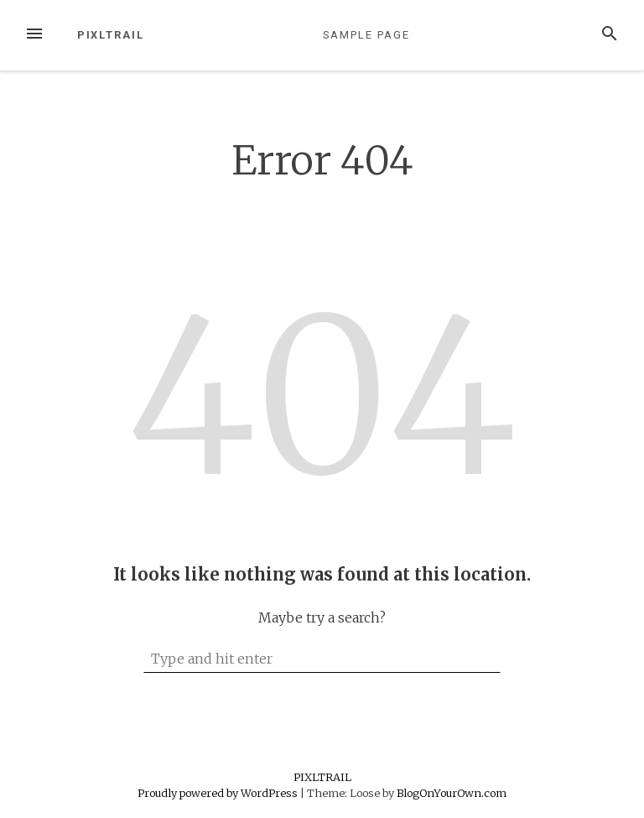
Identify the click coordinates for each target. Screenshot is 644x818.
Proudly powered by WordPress (219, 793)
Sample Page (366, 35)
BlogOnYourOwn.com (452, 793)
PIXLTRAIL (111, 35)
